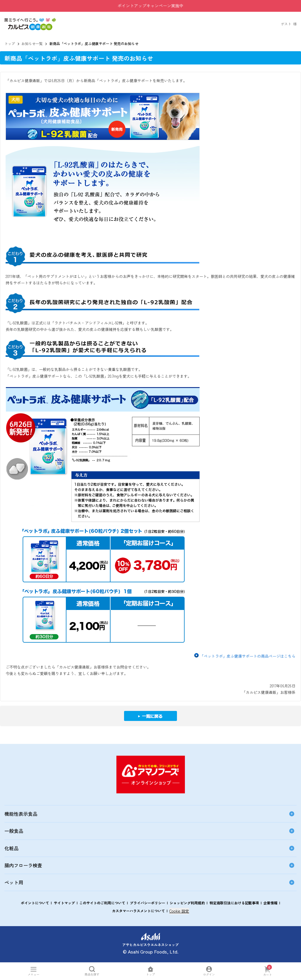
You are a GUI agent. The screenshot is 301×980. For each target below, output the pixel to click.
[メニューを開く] (34, 971)
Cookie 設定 (179, 911)
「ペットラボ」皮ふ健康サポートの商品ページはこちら (248, 656)
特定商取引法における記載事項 (234, 903)
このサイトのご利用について (102, 903)
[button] (30, 20)
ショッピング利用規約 (187, 903)
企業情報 (270, 903)
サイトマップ (64, 903)
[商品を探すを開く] (92, 971)
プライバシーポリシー (148, 903)
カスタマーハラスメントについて (138, 911)
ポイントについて (35, 903)
